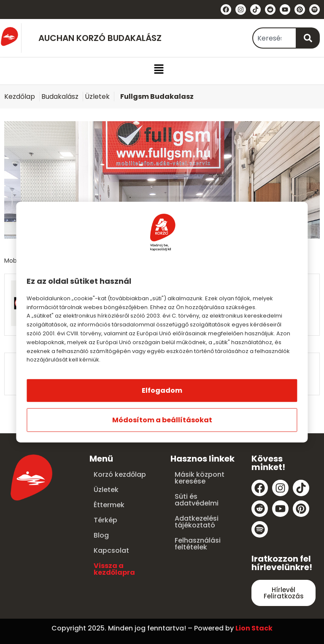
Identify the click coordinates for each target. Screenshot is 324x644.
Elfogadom (162, 390)
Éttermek (109, 505)
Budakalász (60, 96)
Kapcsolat (111, 550)
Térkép (105, 520)
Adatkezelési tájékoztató (197, 522)
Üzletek (97, 96)
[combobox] (274, 38)
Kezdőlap (20, 96)
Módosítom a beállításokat (162, 420)
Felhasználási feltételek (198, 544)
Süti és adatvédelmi (197, 500)
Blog (101, 535)
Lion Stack (254, 628)
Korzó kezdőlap (120, 474)
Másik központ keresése (200, 478)
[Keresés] (308, 38)
